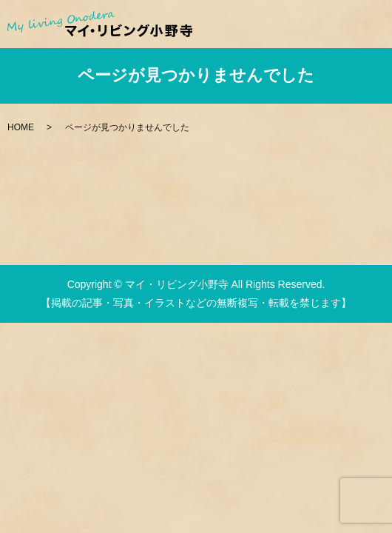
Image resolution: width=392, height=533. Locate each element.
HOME (21, 127)
